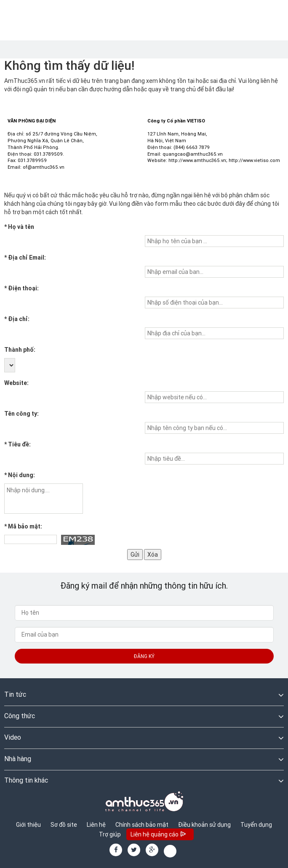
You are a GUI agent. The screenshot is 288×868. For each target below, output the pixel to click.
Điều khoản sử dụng (204, 825)
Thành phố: (20, 350)
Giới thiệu (28, 825)
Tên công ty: (21, 414)
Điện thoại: (21, 288)
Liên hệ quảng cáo (159, 835)
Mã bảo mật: (23, 526)
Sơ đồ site (64, 825)
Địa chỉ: (17, 319)
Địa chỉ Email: (25, 257)
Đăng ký (144, 656)
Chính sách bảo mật (142, 825)
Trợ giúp (110, 834)
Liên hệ (96, 825)
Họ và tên (19, 227)
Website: (16, 383)
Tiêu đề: (17, 444)
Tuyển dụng (256, 825)
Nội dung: (20, 475)
